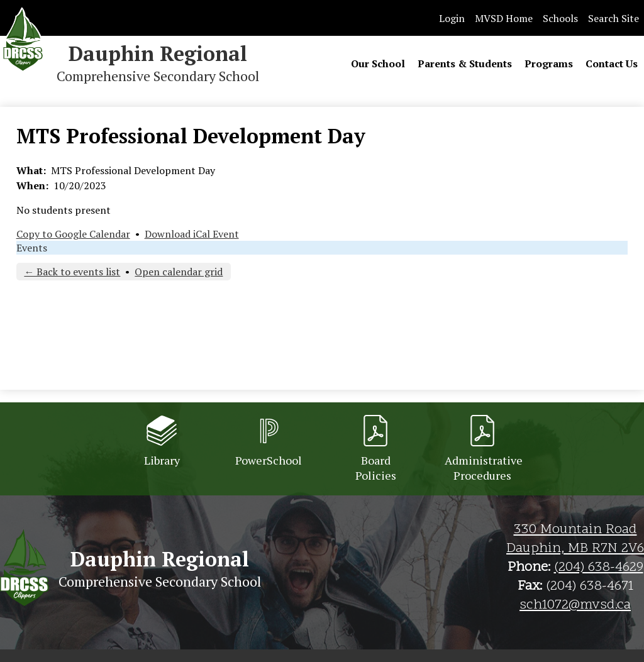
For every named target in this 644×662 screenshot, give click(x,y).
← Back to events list (72, 272)
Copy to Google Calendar (73, 234)
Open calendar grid (179, 272)
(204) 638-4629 (599, 568)
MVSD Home (504, 18)
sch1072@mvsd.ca (575, 605)
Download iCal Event (192, 234)
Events (32, 248)
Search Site (613, 18)
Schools (560, 18)
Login (452, 18)
